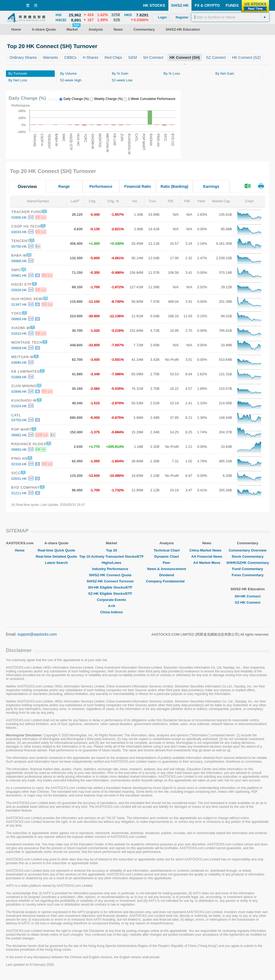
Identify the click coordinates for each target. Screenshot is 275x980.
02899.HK (19, 392)
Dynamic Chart (167, 556)
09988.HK (19, 261)
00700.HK (19, 246)
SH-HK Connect (248, 596)
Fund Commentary (248, 569)
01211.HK (19, 493)
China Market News (207, 550)
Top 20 (112, 550)
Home (20, 550)
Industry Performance (111, 569)
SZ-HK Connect (247, 602)
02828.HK (19, 290)
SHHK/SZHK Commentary (247, 563)
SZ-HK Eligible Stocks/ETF (111, 594)
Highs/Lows (112, 563)
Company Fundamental (167, 581)
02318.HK (19, 464)
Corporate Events (111, 600)
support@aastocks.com (37, 634)
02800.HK (19, 217)
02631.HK (19, 479)
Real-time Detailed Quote (56, 556)
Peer (167, 563)
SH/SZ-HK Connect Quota (111, 575)
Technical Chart (167, 550)
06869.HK (19, 319)
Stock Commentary (248, 556)
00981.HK (19, 275)
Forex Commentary (248, 575)
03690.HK (19, 363)
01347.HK (19, 305)
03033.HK (19, 232)
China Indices (112, 612)
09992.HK (19, 435)
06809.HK (19, 348)
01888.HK (19, 377)
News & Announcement (167, 569)
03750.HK (19, 420)
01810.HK (19, 334)
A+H (111, 606)
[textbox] (230, 17)
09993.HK (19, 450)
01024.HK (19, 406)
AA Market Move (207, 563)
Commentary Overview (247, 550)
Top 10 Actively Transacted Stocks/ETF (112, 556)
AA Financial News (207, 556)
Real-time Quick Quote (56, 550)
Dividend (167, 575)
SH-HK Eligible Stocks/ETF (112, 587)
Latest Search (56, 563)
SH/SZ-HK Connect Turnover (111, 581)
